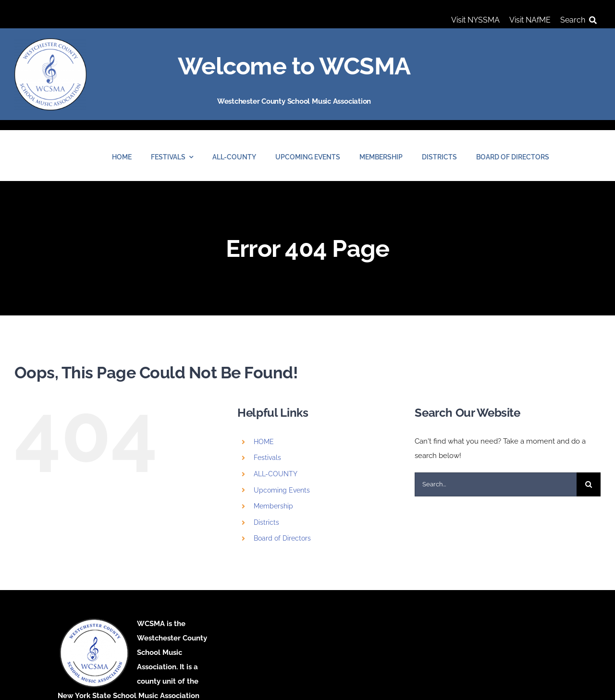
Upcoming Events (282, 490)
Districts (266, 522)
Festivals (267, 458)
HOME (264, 442)
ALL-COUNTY (276, 474)
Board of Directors (282, 538)
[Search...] (496, 484)
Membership (273, 506)
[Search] (580, 20)
